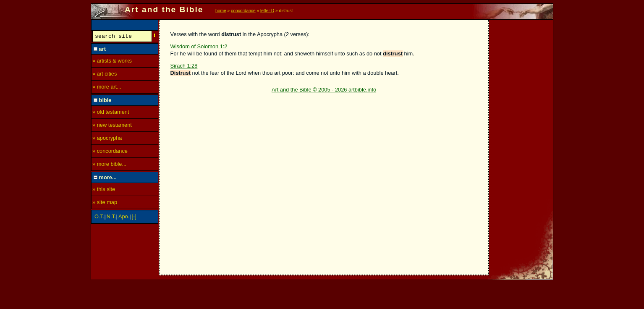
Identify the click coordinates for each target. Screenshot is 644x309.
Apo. (124, 218)
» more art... (107, 88)
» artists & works (112, 62)
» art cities (105, 75)
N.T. (111, 218)
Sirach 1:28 (184, 66)
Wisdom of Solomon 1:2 (199, 46)
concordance (243, 11)
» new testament (112, 126)
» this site (104, 190)
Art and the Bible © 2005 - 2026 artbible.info (324, 90)
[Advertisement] (521, 146)
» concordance (110, 152)
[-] (134, 218)
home (221, 11)
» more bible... (109, 165)
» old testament (111, 113)
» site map (105, 203)
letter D (267, 11)
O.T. (99, 218)
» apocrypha (107, 139)
